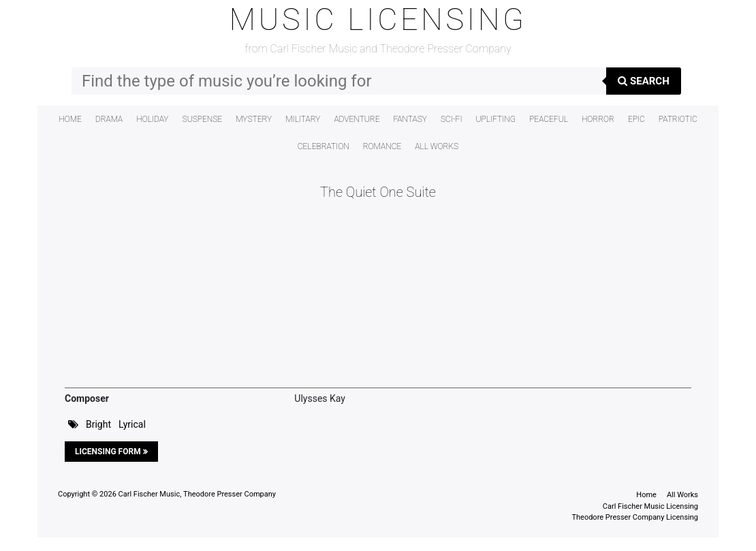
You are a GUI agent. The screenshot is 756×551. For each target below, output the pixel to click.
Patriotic (678, 119)
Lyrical (132, 424)
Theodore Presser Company (230, 494)
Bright (98, 424)
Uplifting (496, 119)
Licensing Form (111, 452)
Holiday (152, 119)
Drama (109, 119)
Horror (598, 119)
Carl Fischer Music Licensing (650, 506)
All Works (437, 146)
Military (303, 119)
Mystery (254, 119)
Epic (636, 119)
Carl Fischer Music (149, 494)
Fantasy (410, 119)
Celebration (324, 146)
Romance (382, 146)
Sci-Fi (452, 119)
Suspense (203, 119)
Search (644, 81)
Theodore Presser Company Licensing (635, 517)
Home (70, 119)
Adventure (357, 119)
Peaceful (549, 119)
